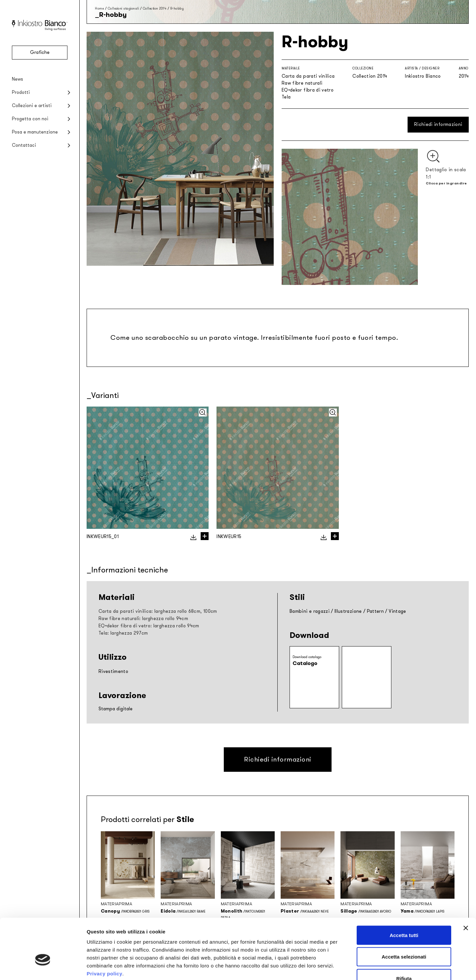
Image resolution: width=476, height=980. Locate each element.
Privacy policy (104, 932)
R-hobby (177, 8)
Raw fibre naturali (302, 83)
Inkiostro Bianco (423, 76)
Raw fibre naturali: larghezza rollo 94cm (143, 619)
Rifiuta (404, 937)
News (18, 79)
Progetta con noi (30, 119)
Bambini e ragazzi (310, 611)
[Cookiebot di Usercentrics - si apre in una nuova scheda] (43, 967)
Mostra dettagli (348, 967)
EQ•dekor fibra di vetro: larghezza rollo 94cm (149, 626)
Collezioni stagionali (123, 8)
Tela (286, 97)
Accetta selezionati (404, 915)
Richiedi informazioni (438, 124)
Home (99, 8)
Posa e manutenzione (35, 132)
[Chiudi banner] (466, 886)
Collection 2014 (155, 8)
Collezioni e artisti (32, 106)
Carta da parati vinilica (308, 76)
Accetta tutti (404, 893)
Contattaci (24, 145)
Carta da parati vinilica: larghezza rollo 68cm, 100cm (158, 611)
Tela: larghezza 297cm (123, 633)
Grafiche (40, 52)
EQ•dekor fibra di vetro (308, 90)
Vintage (397, 611)
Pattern (375, 611)
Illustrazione (348, 611)
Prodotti (21, 92)
